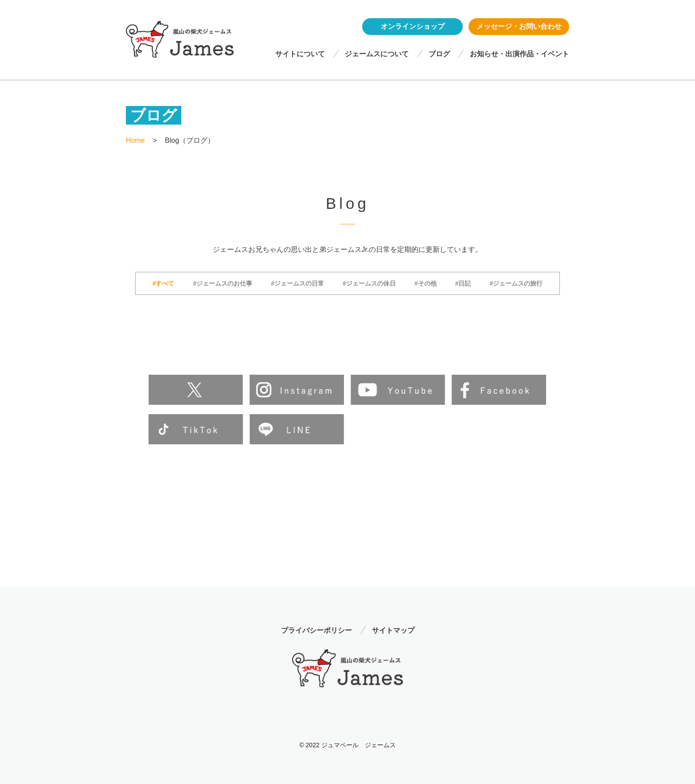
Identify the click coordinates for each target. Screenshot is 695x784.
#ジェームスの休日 (369, 283)
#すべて (164, 283)
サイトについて (300, 54)
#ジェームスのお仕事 (223, 283)
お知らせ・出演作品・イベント (519, 54)
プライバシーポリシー (316, 630)
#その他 (426, 283)
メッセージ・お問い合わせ (519, 26)
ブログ (439, 54)
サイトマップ (393, 630)
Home (135, 140)
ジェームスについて (377, 54)
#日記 (463, 283)
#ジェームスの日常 (297, 283)
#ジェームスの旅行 (516, 283)
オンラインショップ (413, 26)
